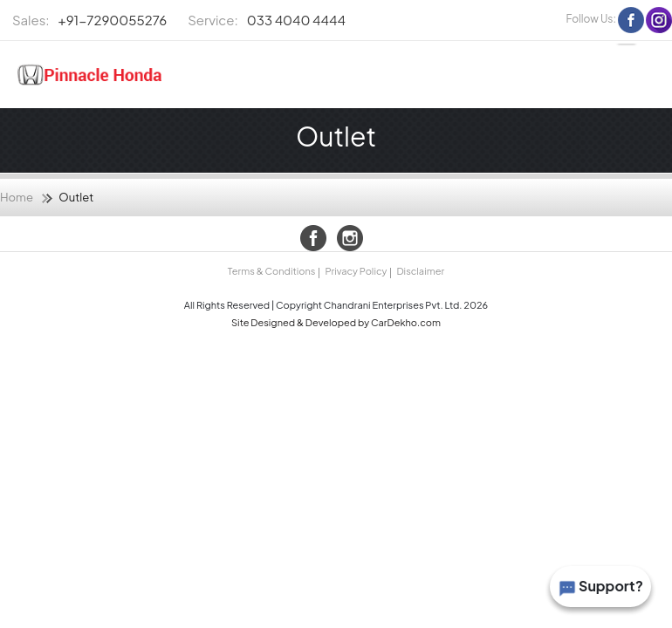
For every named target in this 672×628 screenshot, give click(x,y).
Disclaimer (420, 271)
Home (17, 197)
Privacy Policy (356, 271)
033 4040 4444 (267, 20)
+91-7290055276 (89, 20)
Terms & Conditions (271, 271)
